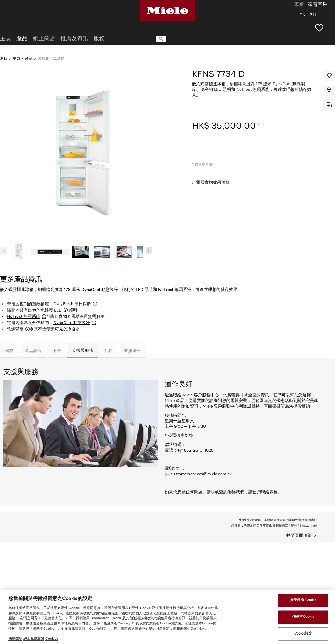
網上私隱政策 (34, 639)
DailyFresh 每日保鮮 (72, 304)
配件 (109, 351)
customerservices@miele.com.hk (201, 474)
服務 (99, 39)
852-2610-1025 (199, 451)
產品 (29, 58)
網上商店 (44, 39)
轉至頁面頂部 (299, 536)
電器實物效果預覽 (213, 183)
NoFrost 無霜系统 (24, 317)
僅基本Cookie (303, 617)
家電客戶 (318, 5)
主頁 (16, 58)
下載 (57, 351)
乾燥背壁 (15, 329)
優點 (9, 351)
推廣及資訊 (74, 39)
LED (58, 310)
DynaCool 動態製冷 (72, 323)
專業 (299, 5)
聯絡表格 (269, 492)
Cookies (52, 639)
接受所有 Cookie (303, 600)
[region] (167, 617)
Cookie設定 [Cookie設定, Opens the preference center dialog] (303, 634)
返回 (4, 58)
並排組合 (132, 351)
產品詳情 (33, 351)
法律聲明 (15, 639)
